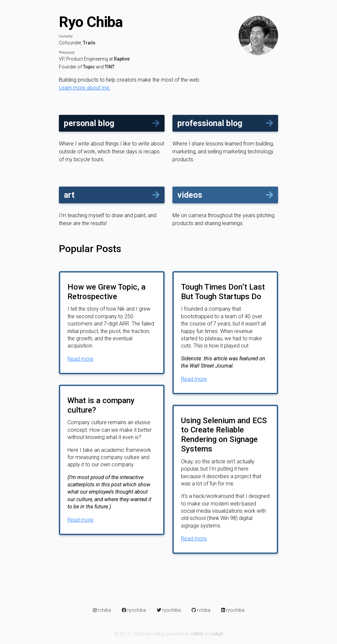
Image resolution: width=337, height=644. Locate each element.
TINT (110, 67)
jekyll (218, 634)
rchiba (102, 610)
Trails (89, 43)
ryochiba (134, 610)
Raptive (122, 59)
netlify (197, 634)
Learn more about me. (85, 88)
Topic (89, 67)
